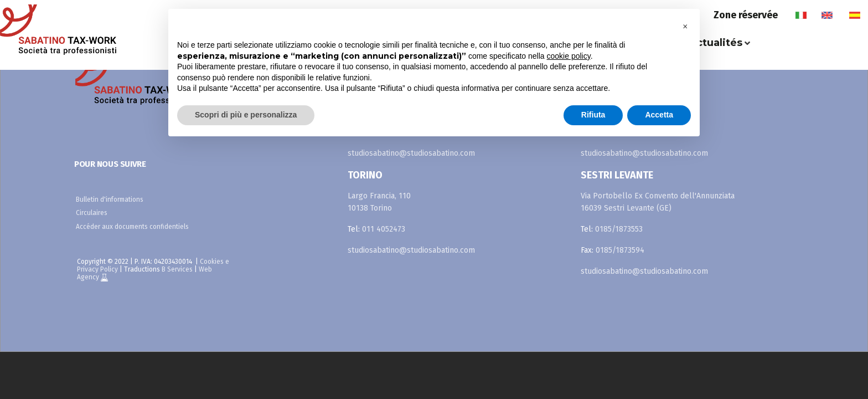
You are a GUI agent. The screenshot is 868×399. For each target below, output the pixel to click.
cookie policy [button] (569, 56)
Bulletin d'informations (110, 199)
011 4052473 (384, 229)
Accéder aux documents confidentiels (132, 227)
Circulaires (92, 213)
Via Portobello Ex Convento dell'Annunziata (658, 196)
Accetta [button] (659, 115)
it (801, 15)
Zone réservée (746, 15)
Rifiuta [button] (593, 115)
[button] (685, 27)
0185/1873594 (620, 250)
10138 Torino (370, 208)
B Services (177, 269)
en (827, 15)
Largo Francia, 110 (379, 196)
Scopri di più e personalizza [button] (246, 115)
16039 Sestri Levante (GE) (626, 208)
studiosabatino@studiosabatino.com (411, 153)
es (854, 15)
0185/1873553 (619, 229)
